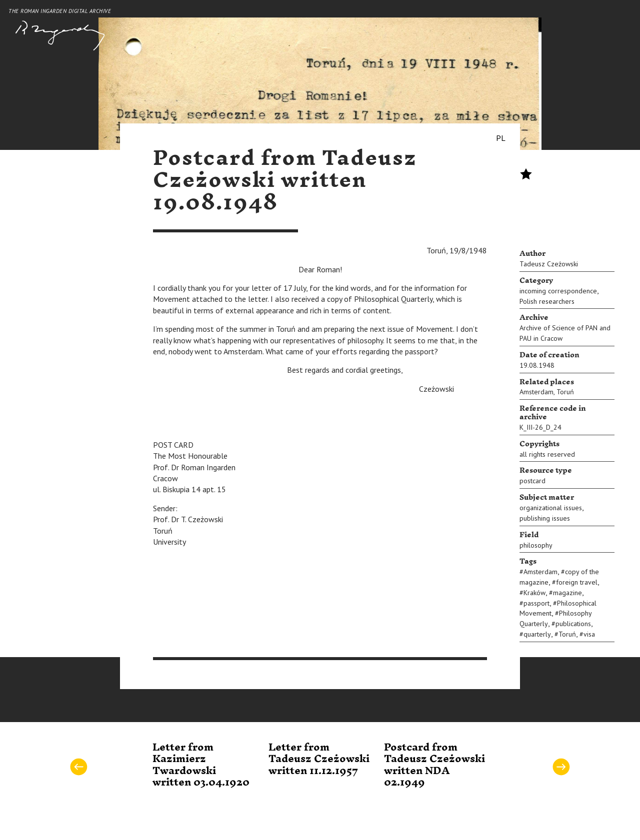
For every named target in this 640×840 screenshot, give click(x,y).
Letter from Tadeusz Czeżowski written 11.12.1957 (319, 759)
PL (501, 138)
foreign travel (577, 582)
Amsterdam (536, 392)
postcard (532, 481)
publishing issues (545, 518)
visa (589, 634)
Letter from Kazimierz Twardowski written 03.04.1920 (201, 765)
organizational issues (551, 508)
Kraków (534, 593)
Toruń (565, 392)
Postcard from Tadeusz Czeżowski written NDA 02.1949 (434, 765)
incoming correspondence (558, 291)
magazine (567, 593)
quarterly (537, 634)
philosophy (536, 545)
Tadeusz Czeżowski (549, 264)
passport (536, 603)
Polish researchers (547, 301)
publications (573, 624)
